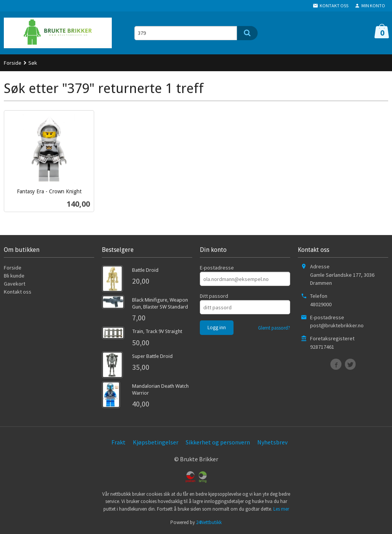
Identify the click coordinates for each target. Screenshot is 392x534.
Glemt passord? (274, 328)
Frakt (118, 442)
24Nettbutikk (209, 522)
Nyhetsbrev (272, 442)
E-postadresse (217, 268)
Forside (13, 63)
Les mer (281, 509)
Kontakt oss (18, 292)
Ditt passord (214, 296)
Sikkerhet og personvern (218, 442)
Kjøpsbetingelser (156, 442)
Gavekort (15, 284)
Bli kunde (14, 276)
